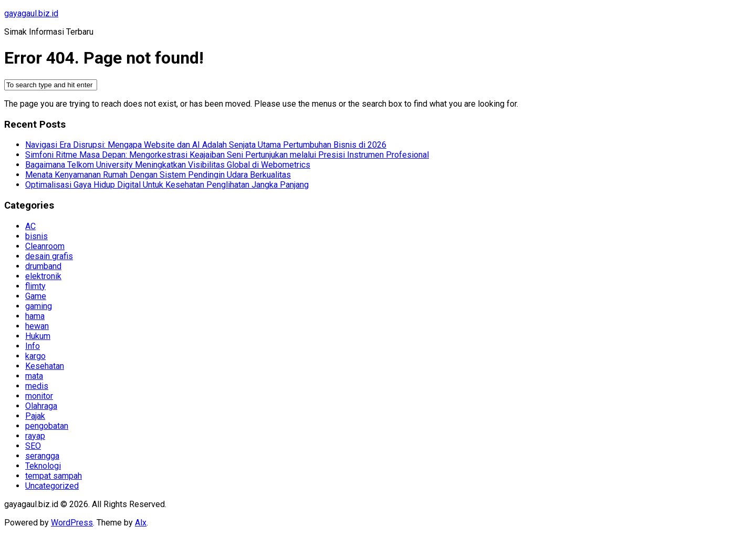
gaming (39, 306)
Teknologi (43, 466)
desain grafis (49, 256)
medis (37, 386)
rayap (35, 436)
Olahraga (41, 406)
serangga (42, 456)
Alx (141, 523)
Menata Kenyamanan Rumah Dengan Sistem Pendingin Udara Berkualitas (158, 175)
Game (36, 296)
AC (30, 226)
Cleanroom (45, 246)
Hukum (38, 336)
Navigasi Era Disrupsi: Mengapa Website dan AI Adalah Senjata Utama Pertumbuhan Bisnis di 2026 (206, 145)
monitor (39, 396)
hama (35, 316)
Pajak (35, 416)
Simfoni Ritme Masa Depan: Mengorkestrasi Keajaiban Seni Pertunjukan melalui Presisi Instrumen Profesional (227, 155)
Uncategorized (52, 486)
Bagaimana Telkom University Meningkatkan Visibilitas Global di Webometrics (168, 165)
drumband (43, 266)
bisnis (36, 236)
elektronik (43, 276)
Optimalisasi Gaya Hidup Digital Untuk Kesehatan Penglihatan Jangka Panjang (167, 185)
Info (33, 346)
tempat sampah (54, 476)
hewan (37, 326)
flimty (35, 286)
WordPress (72, 523)
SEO (33, 446)
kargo (35, 356)
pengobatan (47, 426)
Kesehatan (45, 366)
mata (34, 376)
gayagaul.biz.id (31, 13)
